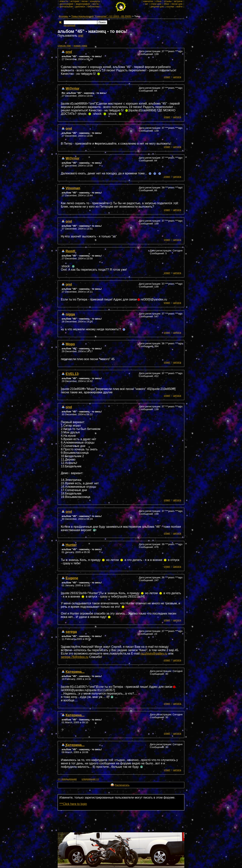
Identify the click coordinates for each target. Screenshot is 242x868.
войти (179, 7)
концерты (95, 1)
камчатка (148, 1)
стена (158, 1)
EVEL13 (72, 374)
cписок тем (64, 46)
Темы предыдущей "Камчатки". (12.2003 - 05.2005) (101, 16)
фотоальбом (66, 7)
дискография (66, 4)
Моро (70, 344)
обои (166, 4)
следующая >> (90, 779)
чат (146, 4)
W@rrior (73, 88)
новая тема (80, 46)
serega (71, 632)
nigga (70, 314)
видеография (83, 4)
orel (81, 36)
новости (64, 1)
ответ (167, 77)
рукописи (80, 7)
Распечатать (122, 785)
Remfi (70, 251)
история (75, 1)
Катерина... (75, 672)
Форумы (63, 16)
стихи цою (156, 4)
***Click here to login (73, 804)
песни (85, 1)
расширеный (69, 25)
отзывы (168, 1)
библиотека (93, 7)
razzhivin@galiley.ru (154, 654)
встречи (178, 1)
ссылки (170, 7)
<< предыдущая (67, 779)
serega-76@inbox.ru (75, 657)
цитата (177, 77)
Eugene (72, 578)
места (96, 4)
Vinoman (73, 188)
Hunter (71, 545)
